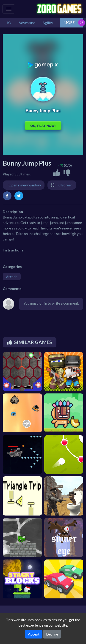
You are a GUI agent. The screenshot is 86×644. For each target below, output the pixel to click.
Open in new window (25, 185)
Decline (52, 634)
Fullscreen (64, 185)
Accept (34, 634)
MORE (69, 22)
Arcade (12, 277)
